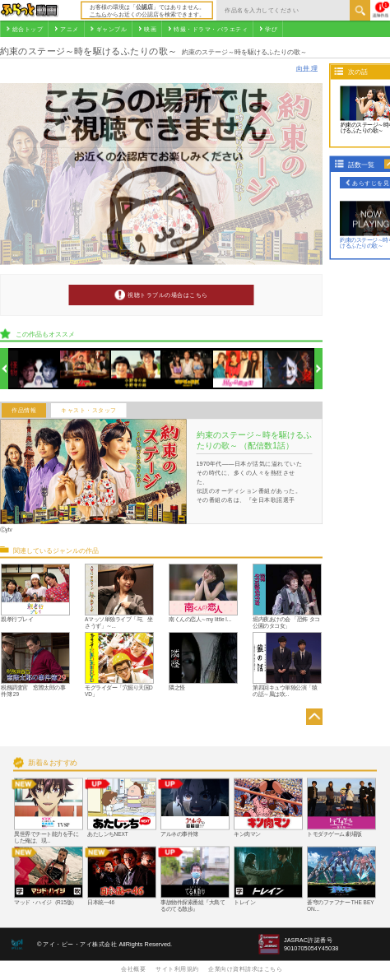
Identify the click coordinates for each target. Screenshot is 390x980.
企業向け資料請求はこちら (245, 968)
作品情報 (24, 411)
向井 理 (307, 68)
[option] (34, 369)
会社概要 (133, 968)
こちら (98, 14)
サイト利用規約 (177, 968)
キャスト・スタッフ (89, 411)
